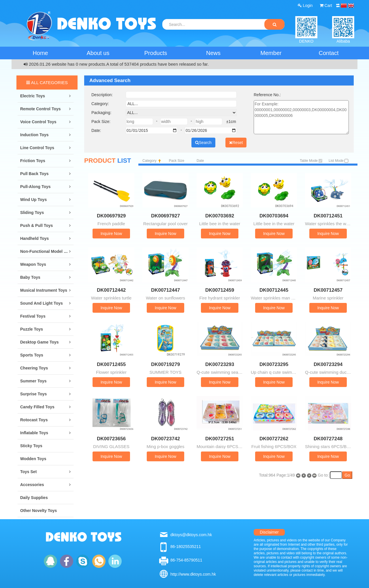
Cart (326, 5)
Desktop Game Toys (39, 342)
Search (203, 143)
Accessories (32, 485)
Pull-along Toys (35, 187)
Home (40, 53)
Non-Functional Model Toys (47, 251)
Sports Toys (32, 355)
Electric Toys (33, 96)
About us (98, 53)
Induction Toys (34, 135)
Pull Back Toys (34, 174)
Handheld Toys (34, 238)
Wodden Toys (33, 459)
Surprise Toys (33, 394)
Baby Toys (30, 277)
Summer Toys (33, 381)
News (213, 53)
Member (271, 53)
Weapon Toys (33, 264)
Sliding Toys (32, 213)
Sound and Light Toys (42, 303)
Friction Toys (33, 161)
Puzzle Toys (32, 329)
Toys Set (28, 472)
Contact (329, 53)
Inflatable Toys (34, 433)
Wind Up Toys (33, 200)
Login (305, 5)
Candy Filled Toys (37, 407)
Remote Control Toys (41, 109)
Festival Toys (33, 316)
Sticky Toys (31, 446)
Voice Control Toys (38, 122)
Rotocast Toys (34, 420)
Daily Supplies (34, 498)
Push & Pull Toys (36, 225)
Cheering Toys (34, 368)
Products (156, 53)
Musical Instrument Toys (44, 290)
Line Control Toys (37, 148)
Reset (236, 143)
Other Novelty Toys (38, 511)
